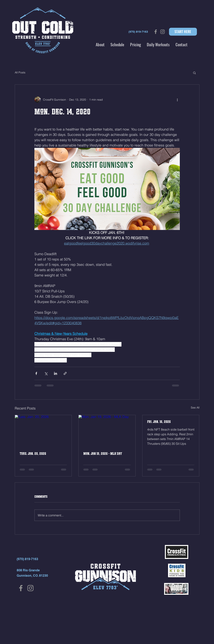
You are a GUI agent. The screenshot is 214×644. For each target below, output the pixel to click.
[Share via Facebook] (36, 373)
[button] (100, 44)
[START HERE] (183, 32)
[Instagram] (30, 588)
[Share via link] (65, 373)
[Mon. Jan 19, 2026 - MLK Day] (107, 431)
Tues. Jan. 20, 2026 (33, 454)
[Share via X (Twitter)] (46, 373)
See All (195, 408)
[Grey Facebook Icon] (156, 32)
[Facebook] (21, 588)
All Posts (20, 72)
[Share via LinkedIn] (56, 373)
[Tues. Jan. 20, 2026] (43, 431)
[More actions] (177, 100)
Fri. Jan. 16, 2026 (159, 422)
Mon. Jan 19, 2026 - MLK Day (103, 454)
